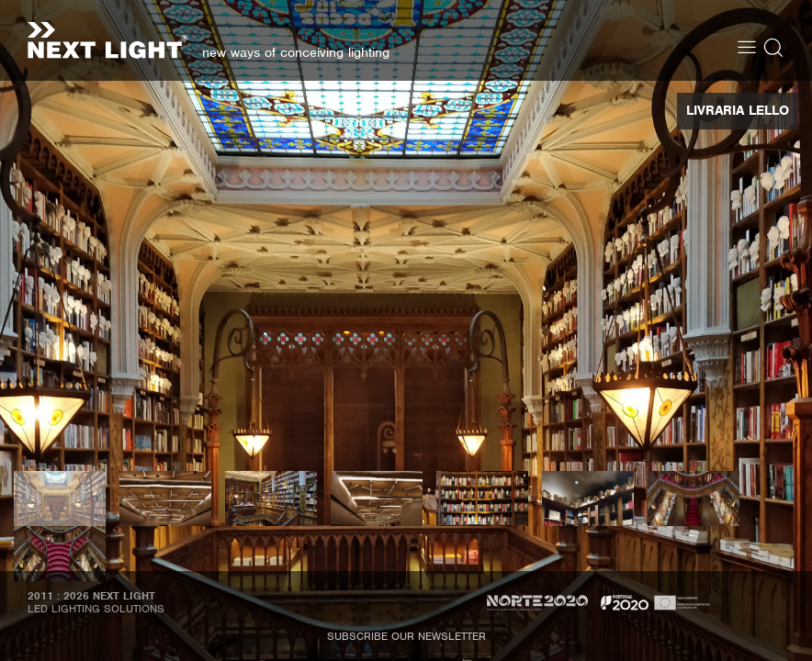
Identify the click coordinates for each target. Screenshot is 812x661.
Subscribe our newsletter (406, 636)
